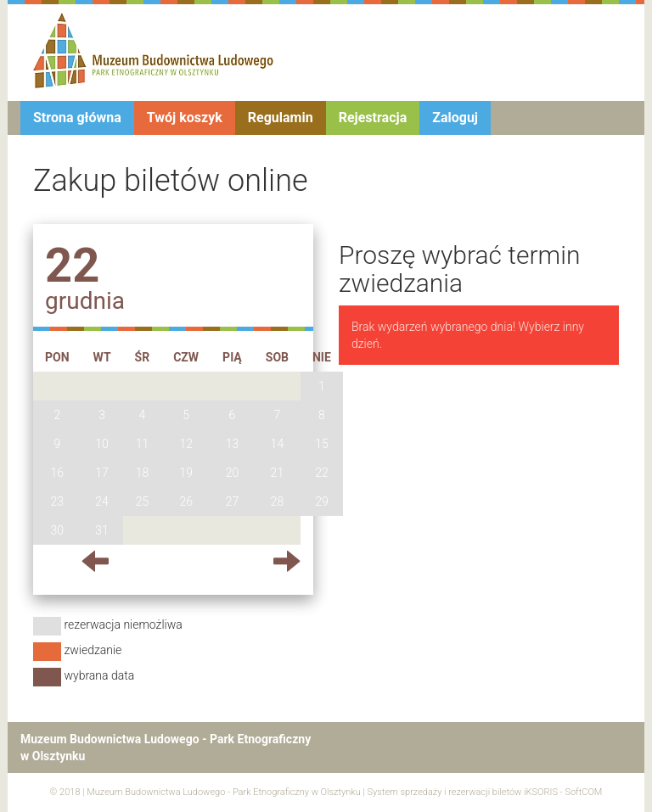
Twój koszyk (185, 118)
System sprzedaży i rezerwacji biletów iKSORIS (463, 792)
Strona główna (77, 118)
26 (186, 501)
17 (102, 473)
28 (278, 501)
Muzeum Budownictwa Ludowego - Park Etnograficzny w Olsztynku (223, 792)
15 (322, 444)
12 (186, 444)
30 (58, 530)
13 (233, 444)
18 (143, 473)
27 (233, 501)
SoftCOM (583, 792)
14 (278, 444)
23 (58, 501)
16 (58, 473)
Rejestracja (373, 118)
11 (143, 444)
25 (143, 501)
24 (102, 501)
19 (186, 473)
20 (233, 473)
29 (322, 501)
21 (278, 473)
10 (102, 444)
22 (322, 473)
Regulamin (281, 118)
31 (102, 530)
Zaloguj (455, 118)
